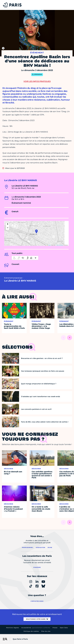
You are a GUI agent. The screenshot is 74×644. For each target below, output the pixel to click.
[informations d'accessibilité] (25, 258)
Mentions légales (13, 628)
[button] (36, 231)
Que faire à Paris (20, 639)
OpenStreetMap (60, 245)
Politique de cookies (31, 631)
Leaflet (49, 245)
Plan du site (46, 631)
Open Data (64, 628)
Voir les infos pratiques (37, 81)
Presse (55, 628)
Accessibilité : (36, 628)
